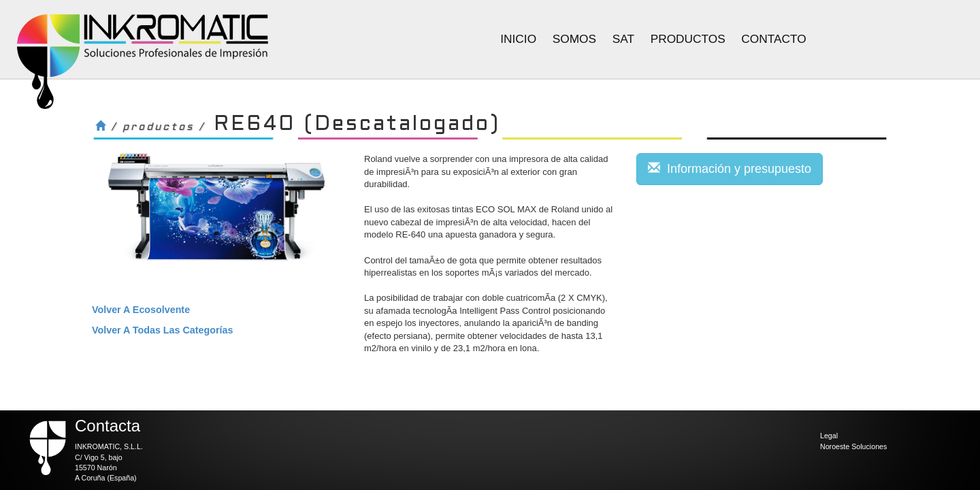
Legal (829, 436)
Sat (623, 39)
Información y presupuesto (730, 168)
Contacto (773, 39)
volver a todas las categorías (162, 330)
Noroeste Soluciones (853, 446)
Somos (574, 39)
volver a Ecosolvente (141, 310)
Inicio (518, 39)
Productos (688, 39)
